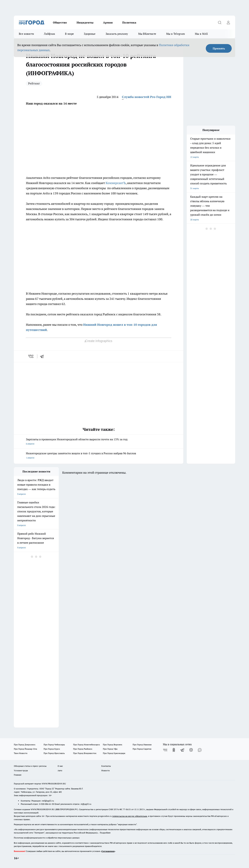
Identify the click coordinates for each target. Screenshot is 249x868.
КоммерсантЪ (116, 183)
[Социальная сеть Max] (200, 750)
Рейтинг (34, 83)
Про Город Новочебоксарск (86, 745)
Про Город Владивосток (85, 753)
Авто (60, 770)
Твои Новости (21, 753)
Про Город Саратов (142, 749)
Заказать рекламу (117, 34)
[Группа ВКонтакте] (165, 750)
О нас (60, 766)
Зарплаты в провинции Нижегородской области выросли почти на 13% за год (99, 442)
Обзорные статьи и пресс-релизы (30, 766)
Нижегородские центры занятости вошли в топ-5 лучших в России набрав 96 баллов (99, 456)
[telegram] (43, 356)
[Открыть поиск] (220, 22)
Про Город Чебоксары (54, 745)
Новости (105, 770)
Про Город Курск (52, 749)
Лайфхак (49, 34)
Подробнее (105, 833)
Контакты (106, 766)
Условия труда (21, 770)
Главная (18, 775)
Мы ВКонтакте (147, 34)
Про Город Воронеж (113, 745)
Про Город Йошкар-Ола (25, 749)
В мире (69, 34)
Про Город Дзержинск (25, 745)
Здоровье (90, 34)
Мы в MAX (201, 34)
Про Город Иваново (142, 745)
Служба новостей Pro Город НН (147, 97)
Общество (60, 22)
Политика (129, 22)
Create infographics (99, 341)
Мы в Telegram (176, 34)
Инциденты (85, 22)
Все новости (26, 34)
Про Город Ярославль (54, 753)
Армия (108, 22)
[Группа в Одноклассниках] (174, 750)
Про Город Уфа (110, 749)
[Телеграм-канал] (182, 750)
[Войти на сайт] (228, 22)
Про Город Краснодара (114, 753)
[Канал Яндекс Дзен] (191, 750)
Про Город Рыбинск (83, 749)
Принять (219, 48)
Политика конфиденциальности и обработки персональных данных (47, 838)
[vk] (31, 356)
